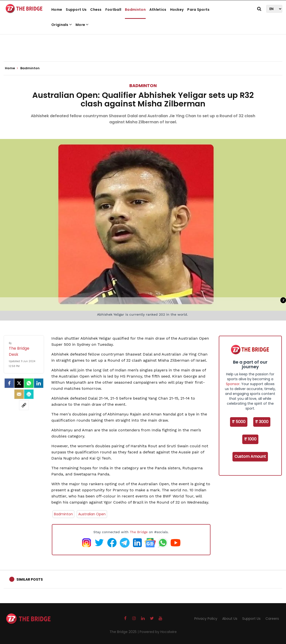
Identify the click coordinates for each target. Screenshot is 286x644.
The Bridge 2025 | (125, 632)
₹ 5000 (239, 422)
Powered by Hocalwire (158, 632)
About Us (230, 619)
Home (57, 10)
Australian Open (92, 514)
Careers (272, 619)
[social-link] (24, 405)
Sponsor (233, 384)
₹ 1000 (250, 439)
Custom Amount (250, 456)
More (82, 25)
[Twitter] (19, 383)
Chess (96, 10)
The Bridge (139, 532)
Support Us (76, 10)
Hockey (177, 10)
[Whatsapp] (29, 383)
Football (113, 10)
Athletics (158, 10)
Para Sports (198, 10)
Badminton (135, 10)
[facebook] (9, 383)
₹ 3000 (262, 422)
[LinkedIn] (39, 383)
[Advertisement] (143, 46)
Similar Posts (30, 579)
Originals (62, 25)
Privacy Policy (206, 619)
